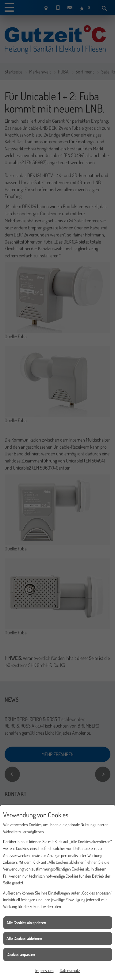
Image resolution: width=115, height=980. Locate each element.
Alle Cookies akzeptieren (26, 923)
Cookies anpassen (21, 954)
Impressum (44, 970)
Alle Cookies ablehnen (24, 938)
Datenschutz (70, 970)
